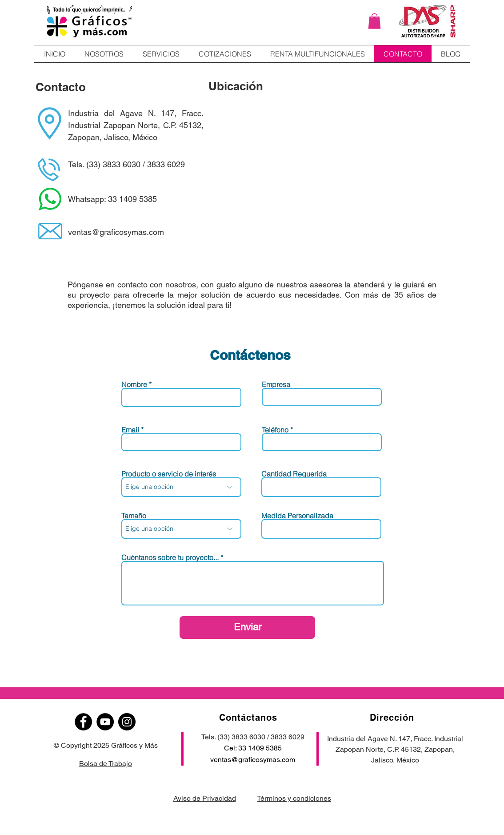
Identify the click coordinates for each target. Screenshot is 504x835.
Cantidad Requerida (294, 474)
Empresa (276, 384)
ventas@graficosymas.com (253, 760)
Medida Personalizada (297, 516)
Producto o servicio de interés (169, 474)
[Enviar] (247, 627)
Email (130, 430)
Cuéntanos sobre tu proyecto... (170, 557)
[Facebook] (83, 722)
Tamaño (134, 516)
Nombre (134, 384)
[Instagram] (127, 722)
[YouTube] (105, 722)
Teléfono (275, 430)
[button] (374, 21)
